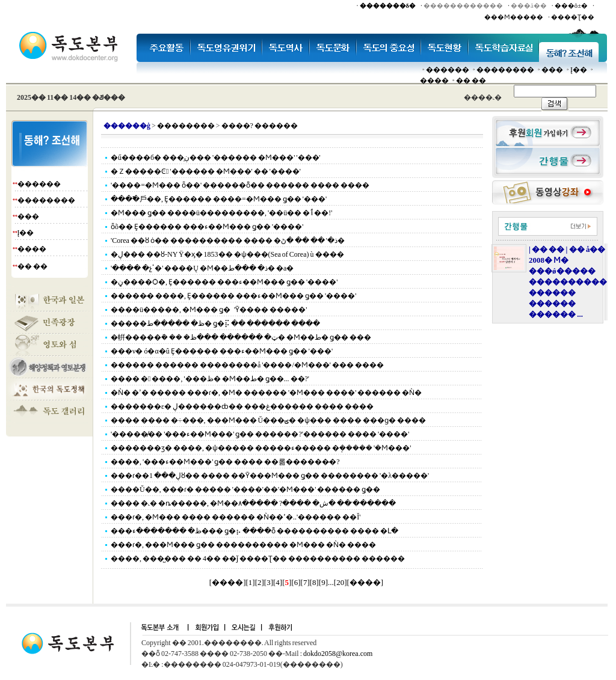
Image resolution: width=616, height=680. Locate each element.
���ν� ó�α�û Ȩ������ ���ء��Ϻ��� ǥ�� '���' (222, 351)
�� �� (471, 81)
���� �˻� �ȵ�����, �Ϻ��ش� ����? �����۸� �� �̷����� (253, 503)
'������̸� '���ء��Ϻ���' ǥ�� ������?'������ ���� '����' (260, 434)
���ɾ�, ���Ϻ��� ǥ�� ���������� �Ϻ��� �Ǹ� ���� (243, 545)
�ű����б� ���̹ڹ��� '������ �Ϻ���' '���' (216, 158)
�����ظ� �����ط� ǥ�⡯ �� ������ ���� (215, 323)
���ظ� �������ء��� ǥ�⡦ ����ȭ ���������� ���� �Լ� (254, 531)
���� (434, 81)
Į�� (579, 70)
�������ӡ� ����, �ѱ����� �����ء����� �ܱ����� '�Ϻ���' (261, 448)
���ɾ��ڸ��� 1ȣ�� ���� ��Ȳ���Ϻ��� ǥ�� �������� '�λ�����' (270, 476)
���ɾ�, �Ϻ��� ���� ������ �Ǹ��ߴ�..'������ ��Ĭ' (236, 517)
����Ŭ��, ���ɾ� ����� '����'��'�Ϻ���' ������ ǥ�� (245, 489)
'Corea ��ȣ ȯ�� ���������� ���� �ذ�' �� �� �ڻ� (228, 240)
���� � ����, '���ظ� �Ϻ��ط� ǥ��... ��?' (210, 379)
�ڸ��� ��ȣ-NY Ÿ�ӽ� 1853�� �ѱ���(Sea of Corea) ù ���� (227, 254)
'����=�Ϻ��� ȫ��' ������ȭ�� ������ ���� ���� (240, 185)
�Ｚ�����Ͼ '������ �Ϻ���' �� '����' (206, 171)
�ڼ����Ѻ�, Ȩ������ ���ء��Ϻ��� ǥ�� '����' (224, 282)
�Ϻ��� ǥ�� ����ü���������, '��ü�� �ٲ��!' (221, 213)
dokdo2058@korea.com (338, 654)
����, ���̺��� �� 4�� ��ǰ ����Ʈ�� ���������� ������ (258, 559)
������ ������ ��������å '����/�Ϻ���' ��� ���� (247, 365)
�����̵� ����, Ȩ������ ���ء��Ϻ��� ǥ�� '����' (233, 296)
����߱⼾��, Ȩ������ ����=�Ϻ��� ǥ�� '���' (219, 199)
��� (552, 70)
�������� (505, 70)
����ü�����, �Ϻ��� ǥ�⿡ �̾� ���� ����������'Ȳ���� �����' (209, 310)
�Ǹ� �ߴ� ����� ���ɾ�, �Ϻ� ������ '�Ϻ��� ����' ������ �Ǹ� (266, 393)
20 (340, 582)
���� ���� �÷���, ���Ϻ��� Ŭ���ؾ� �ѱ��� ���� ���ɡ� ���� (268, 420)
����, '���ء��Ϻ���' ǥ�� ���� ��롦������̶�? (225, 462)
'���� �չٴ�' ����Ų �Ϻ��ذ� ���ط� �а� (202, 268)
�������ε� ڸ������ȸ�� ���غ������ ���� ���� (242, 406)
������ (448, 70)
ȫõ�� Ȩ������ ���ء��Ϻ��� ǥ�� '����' (207, 227)
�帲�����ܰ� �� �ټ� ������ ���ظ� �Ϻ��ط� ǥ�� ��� (241, 337)
